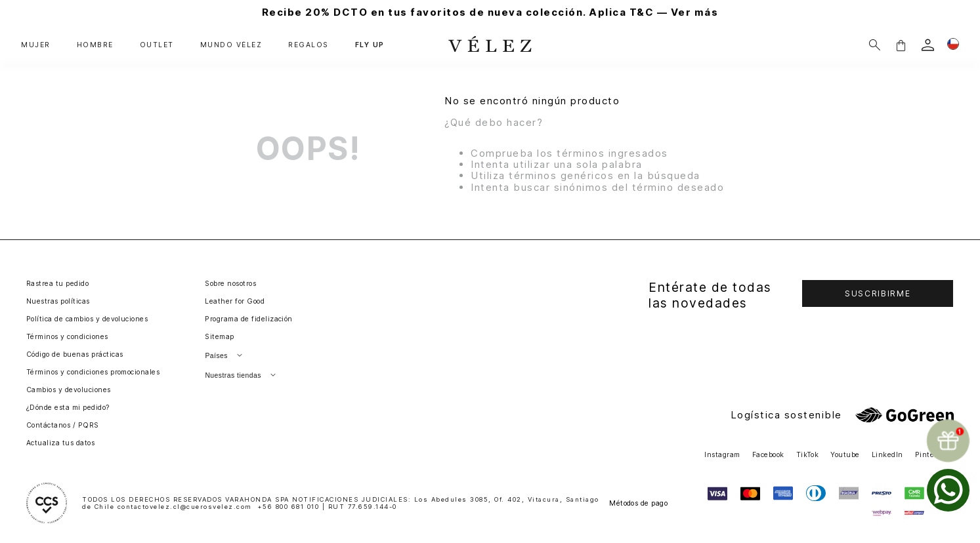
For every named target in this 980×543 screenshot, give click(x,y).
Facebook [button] (768, 455)
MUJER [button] (36, 45)
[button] (901, 45)
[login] (928, 45)
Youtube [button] (845, 455)
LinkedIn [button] (887, 455)
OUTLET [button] (157, 45)
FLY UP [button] (370, 45)
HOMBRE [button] (95, 45)
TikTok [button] (808, 455)
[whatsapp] (948, 490)
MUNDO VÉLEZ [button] (231, 45)
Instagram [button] (722, 455)
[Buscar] (875, 45)
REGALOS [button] (309, 45)
